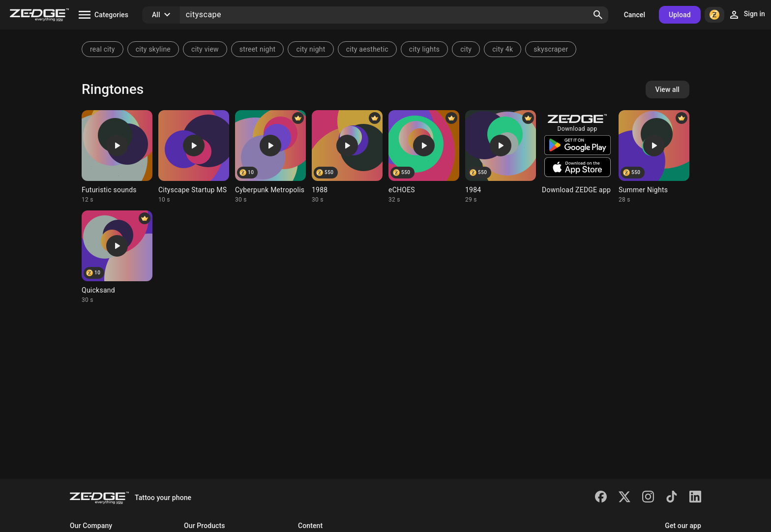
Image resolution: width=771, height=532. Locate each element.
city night (311, 49)
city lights (424, 49)
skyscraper (551, 49)
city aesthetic (367, 49)
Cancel (635, 15)
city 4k (503, 49)
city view (205, 49)
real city (103, 49)
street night (258, 49)
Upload (680, 15)
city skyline (153, 49)
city (466, 49)
